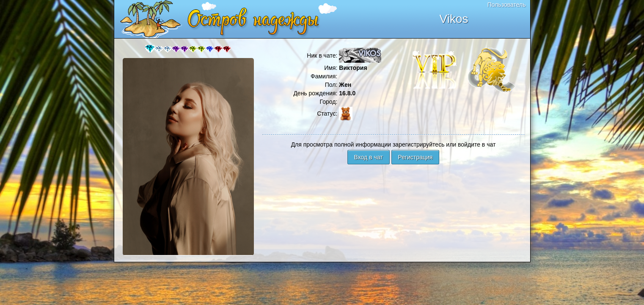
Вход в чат (369, 157)
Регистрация (416, 157)
